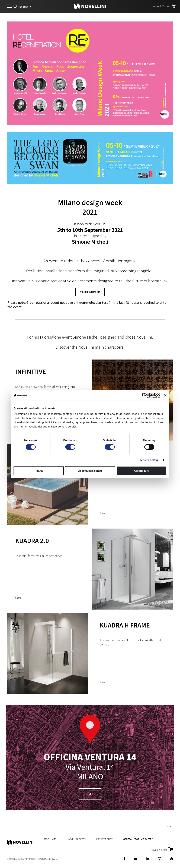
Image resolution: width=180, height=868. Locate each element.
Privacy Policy (104, 839)
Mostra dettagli (150, 460)
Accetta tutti (141, 471)
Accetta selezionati (90, 471)
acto (54, 859)
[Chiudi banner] (165, 395)
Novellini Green (77, 839)
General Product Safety (138, 839)
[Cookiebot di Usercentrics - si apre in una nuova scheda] (145, 395)
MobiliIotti (51, 839)
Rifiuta (39, 471)
